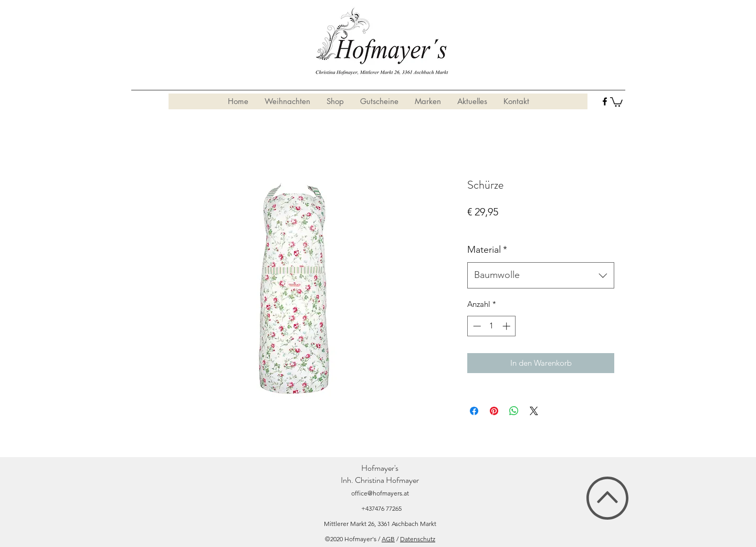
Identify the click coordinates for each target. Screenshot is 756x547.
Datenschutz (418, 539)
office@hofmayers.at (380, 493)
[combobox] (541, 275)
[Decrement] (476, 326)
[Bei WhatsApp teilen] (514, 411)
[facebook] (605, 101)
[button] (616, 101)
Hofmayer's (380, 468)
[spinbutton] (492, 326)
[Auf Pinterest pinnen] (494, 411)
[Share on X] (534, 411)
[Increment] (507, 326)
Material (487, 250)
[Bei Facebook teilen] (474, 411)
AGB (388, 539)
